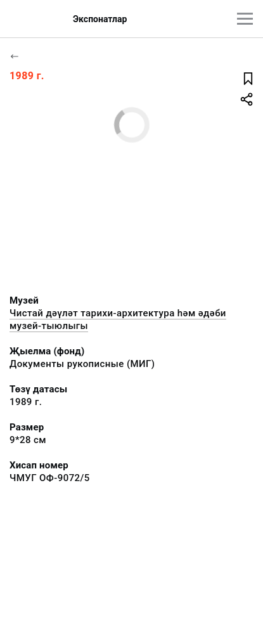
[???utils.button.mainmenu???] (245, 19)
